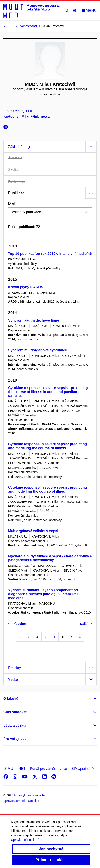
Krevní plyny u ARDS (26, 287)
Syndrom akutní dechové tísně (34, 320)
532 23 (13, 111)
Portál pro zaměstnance (48, 769)
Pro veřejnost (15, 739)
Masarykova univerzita (29, 795)
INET (21, 769)
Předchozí (18, 624)
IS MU (8, 769)
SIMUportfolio (82, 769)
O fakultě (11, 699)
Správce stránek (14, 801)
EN (75, 11)
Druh (12, 203)
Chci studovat (15, 712)
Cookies (34, 801)
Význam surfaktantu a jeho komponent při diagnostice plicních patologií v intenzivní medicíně (43, 594)
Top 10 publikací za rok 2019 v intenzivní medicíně (50, 254)
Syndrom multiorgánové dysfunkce (38, 350)
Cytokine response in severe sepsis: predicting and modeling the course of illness (47, 446)
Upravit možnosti (25, 845)
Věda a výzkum (16, 725)
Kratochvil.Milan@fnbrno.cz (26, 116)
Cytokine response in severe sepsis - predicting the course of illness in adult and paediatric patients (48, 392)
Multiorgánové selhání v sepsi (33, 531)
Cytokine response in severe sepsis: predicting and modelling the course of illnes (47, 489)
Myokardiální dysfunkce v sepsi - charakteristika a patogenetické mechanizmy (50, 558)
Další (86, 624)
